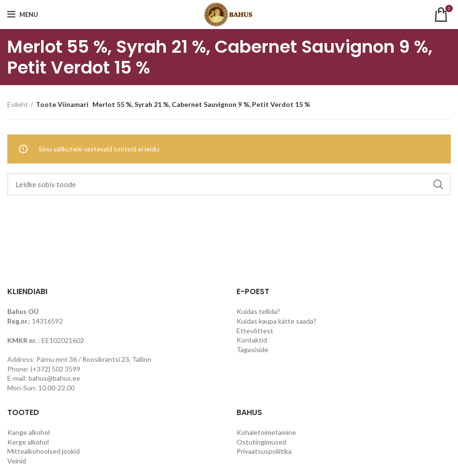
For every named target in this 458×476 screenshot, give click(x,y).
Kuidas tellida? (258, 311)
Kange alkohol (29, 432)
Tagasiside (252, 350)
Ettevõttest (255, 331)
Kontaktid (252, 340)
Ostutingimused (261, 442)
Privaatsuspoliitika (264, 451)
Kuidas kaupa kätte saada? (276, 321)
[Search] (229, 184)
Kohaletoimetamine (266, 432)
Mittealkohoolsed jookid (44, 451)
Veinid (17, 461)
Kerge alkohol (28, 442)
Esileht (18, 104)
